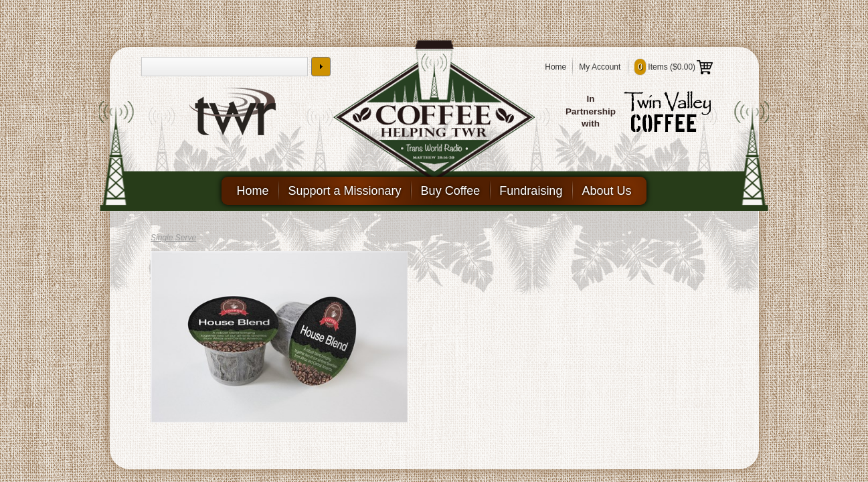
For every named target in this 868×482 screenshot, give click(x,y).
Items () (674, 67)
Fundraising (531, 191)
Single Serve (173, 238)
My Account (600, 67)
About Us (606, 191)
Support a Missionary (345, 191)
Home (555, 67)
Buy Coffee (451, 191)
